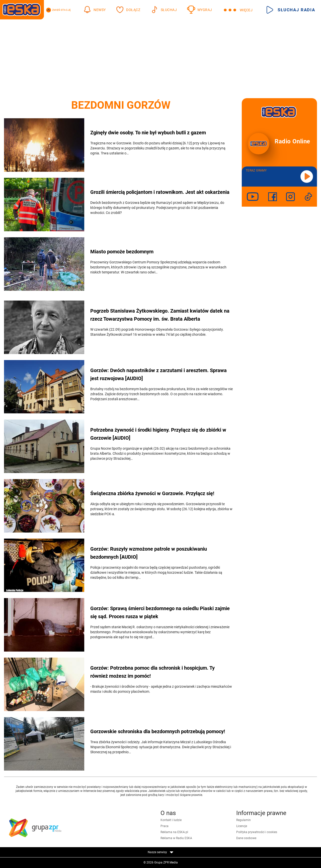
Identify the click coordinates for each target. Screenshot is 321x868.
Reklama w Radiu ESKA (176, 838)
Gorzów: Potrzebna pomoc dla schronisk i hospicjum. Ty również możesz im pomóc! (152, 672)
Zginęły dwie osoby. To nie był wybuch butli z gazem (148, 133)
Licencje (242, 826)
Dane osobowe (246, 838)
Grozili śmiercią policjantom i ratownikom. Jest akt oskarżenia (160, 192)
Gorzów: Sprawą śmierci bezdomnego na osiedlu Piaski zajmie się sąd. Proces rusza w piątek (160, 612)
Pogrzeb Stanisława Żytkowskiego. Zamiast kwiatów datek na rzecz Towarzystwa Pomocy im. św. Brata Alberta (160, 315)
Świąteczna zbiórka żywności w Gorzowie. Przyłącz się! (152, 493)
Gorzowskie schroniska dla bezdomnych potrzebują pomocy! (158, 731)
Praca (165, 826)
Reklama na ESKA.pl (174, 832)
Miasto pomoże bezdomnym (122, 252)
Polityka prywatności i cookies (257, 832)
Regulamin (244, 820)
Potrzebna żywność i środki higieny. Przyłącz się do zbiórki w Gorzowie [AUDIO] (158, 434)
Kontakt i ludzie (171, 820)
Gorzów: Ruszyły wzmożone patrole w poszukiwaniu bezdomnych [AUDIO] (149, 553)
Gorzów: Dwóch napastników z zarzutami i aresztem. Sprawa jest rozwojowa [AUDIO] (158, 374)
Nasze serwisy (160, 852)
